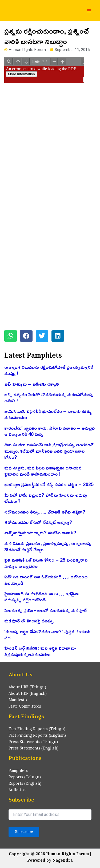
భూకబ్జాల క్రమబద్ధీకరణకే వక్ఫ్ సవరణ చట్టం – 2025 (49, 484)
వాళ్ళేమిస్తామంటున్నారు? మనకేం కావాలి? (40, 532)
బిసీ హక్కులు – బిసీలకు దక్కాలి (32, 384)
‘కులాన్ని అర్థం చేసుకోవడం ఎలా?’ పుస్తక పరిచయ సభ (47, 634)
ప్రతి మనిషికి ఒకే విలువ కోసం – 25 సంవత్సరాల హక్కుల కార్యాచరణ (46, 563)
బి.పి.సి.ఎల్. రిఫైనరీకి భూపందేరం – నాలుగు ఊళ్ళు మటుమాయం (48, 414)
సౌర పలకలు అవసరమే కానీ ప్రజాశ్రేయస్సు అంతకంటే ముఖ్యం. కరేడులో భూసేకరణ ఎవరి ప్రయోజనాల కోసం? (49, 451)
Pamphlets (18, 770)
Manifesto (18, 700)
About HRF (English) (28, 693)
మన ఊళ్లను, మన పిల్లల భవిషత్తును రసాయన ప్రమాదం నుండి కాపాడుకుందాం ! (43, 471)
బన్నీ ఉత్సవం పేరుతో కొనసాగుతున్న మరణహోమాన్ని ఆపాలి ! (49, 397)
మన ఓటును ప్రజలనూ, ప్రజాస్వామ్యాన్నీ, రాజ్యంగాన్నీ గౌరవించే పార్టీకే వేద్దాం (48, 546)
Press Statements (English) (33, 748)
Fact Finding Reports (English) (37, 735)
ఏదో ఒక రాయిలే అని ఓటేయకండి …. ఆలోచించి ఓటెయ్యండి (46, 580)
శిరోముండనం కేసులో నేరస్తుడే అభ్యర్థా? (38, 522)
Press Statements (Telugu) (33, 742)
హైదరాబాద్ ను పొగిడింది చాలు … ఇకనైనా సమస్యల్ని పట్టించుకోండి (41, 596)
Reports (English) (25, 783)
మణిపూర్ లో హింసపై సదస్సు (29, 621)
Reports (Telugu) (25, 777)
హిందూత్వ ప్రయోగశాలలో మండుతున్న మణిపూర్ (45, 610)
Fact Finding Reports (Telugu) (37, 729)
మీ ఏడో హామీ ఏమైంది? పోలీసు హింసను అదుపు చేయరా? (45, 498)
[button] (11, 336)
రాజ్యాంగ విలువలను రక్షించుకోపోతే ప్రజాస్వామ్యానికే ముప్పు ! (49, 370)
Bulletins (17, 790)
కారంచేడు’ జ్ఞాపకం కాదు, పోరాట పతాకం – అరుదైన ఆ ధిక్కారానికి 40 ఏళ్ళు (49, 431)
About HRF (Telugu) (27, 687)
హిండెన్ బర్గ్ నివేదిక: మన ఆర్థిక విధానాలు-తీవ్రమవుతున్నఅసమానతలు (40, 651)
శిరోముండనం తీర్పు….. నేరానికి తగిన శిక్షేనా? (45, 512)
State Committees (25, 706)
